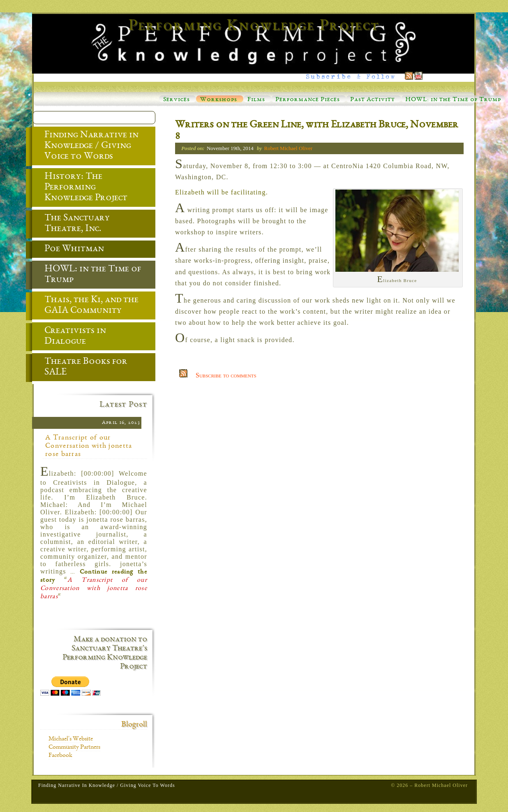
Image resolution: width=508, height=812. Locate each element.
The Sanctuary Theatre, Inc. (71, 224)
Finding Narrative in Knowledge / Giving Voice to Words (85, 146)
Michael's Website (71, 739)
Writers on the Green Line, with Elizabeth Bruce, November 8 (317, 131)
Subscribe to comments (226, 375)
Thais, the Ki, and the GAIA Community (85, 306)
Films (256, 100)
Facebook (60, 756)
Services (177, 100)
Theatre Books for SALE (80, 368)
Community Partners (74, 747)
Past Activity (373, 100)
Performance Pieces (308, 100)
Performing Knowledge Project (254, 26)
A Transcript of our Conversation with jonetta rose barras (89, 446)
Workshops (219, 100)
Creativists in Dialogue (69, 337)
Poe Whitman (68, 250)
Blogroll (134, 725)
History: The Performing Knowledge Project (80, 188)
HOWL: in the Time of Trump (453, 100)
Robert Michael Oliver (288, 148)
